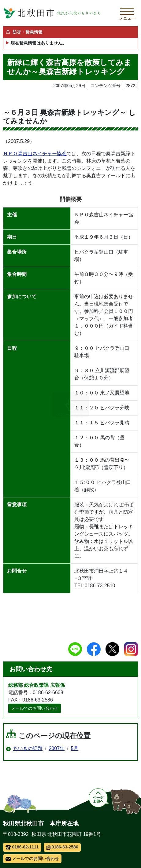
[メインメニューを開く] (127, 13)
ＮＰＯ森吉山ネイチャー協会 (35, 154)
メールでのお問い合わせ (35, 708)
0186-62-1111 (22, 847)
